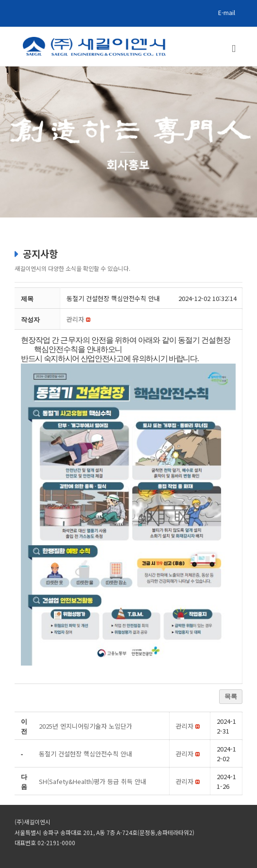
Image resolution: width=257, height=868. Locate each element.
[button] (75, 319)
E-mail (227, 12)
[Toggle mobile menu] (234, 49)
